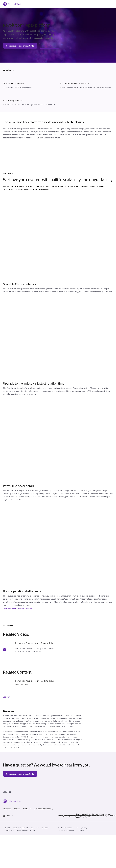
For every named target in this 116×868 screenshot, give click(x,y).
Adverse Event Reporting (44, 809)
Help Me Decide (49, 46)
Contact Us (27, 809)
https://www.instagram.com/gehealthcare (66, 816)
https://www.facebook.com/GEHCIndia (60, 816)
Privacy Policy (82, 828)
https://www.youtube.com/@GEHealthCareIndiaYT (84, 816)
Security (81, 830)
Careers (17, 809)
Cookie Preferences (66, 828)
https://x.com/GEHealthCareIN (72, 816)
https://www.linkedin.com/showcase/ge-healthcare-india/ (78, 816)
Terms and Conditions (66, 830)
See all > (7, 697)
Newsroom (7, 809)
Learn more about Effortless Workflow (17, 609)
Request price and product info (20, 46)
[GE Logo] (12, 4)
